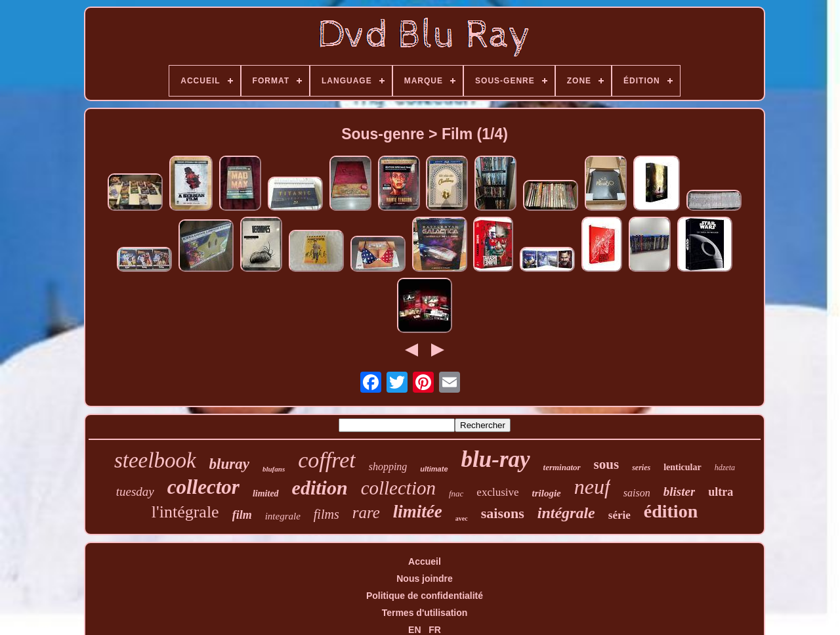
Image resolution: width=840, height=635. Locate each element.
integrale (283, 516)
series (641, 468)
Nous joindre (425, 579)
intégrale (566, 513)
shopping (388, 467)
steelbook (155, 460)
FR (435, 630)
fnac (456, 493)
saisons (503, 513)
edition (320, 488)
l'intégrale (185, 512)
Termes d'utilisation (425, 613)
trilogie (547, 493)
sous (607, 464)
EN (414, 630)
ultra (721, 492)
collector (203, 487)
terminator (562, 467)
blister (680, 492)
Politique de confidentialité (425, 596)
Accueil (425, 561)
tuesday (135, 492)
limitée (418, 512)
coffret (327, 460)
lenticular (682, 467)
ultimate (434, 469)
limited (266, 493)
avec (462, 518)
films (326, 514)
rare (366, 513)
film (242, 515)
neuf (592, 487)
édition (671, 511)
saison (637, 493)
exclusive (497, 492)
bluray (229, 464)
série (619, 515)
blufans (274, 469)
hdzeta (725, 468)
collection (398, 488)
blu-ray (496, 459)
